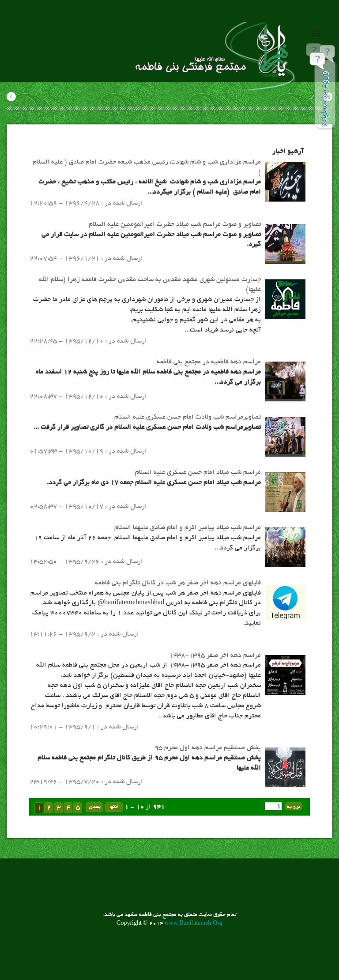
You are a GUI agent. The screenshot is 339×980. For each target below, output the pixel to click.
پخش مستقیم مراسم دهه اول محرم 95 (208, 748)
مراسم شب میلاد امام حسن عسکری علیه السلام (198, 473)
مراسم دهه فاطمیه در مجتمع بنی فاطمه (209, 362)
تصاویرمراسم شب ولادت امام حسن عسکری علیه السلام (188, 417)
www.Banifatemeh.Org (194, 924)
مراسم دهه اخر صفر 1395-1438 (215, 656)
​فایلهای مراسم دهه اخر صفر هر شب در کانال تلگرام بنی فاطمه (178, 583)
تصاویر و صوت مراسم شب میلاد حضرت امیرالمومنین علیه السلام (175, 225)
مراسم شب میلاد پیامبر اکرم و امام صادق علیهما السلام (188, 528)
